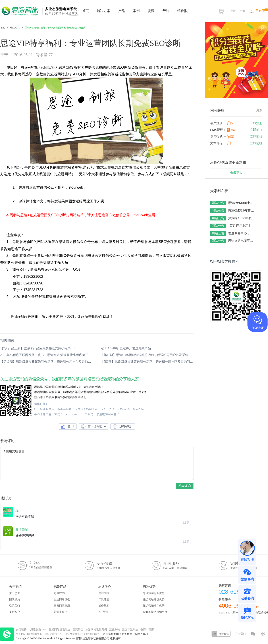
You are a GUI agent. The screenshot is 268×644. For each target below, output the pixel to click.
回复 (186, 523)
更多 (259, 110)
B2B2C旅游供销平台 (155, 612)
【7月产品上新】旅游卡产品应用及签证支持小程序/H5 (38, 348)
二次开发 (104, 599)
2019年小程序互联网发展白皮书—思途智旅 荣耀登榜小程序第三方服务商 (47, 355)
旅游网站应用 (62, 606)
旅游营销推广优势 (154, 606)
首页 (3, 28)
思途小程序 (60, 612)
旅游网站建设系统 (60, 630)
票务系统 (114, 630)
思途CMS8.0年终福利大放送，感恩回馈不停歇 (242, 211)
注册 (243, 11)
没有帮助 (123, 427)
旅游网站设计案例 (96, 630)
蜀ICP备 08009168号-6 (29, 634)
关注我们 (240, 634)
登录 (233, 11)
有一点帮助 (93, 427)
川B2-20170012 (53, 634)
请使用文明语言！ (97, 464)
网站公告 (15, 28)
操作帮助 (104, 606)
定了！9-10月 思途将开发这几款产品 (126, 348)
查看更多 (236, 173)
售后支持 (104, 593)
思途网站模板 (62, 599)
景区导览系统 (130, 630)
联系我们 (15, 606)
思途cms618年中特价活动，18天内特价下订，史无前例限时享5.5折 (242, 203)
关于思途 (15, 593)
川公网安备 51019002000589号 (82, 634)
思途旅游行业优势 (154, 593)
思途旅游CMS (38, 630)
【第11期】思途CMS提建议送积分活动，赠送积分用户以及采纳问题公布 (147, 355)
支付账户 (15, 612)
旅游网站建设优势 (154, 599)
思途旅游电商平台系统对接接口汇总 (242, 241)
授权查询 (221, 634)
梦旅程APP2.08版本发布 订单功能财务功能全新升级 (242, 218)
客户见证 (104, 612)
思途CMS (59, 593)
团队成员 (15, 599)
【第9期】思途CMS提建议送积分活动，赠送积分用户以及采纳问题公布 (147, 362)
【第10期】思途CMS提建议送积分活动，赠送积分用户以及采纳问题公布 (47, 362)
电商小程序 (147, 630)
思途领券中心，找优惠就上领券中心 (242, 233)
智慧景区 (78, 630)
